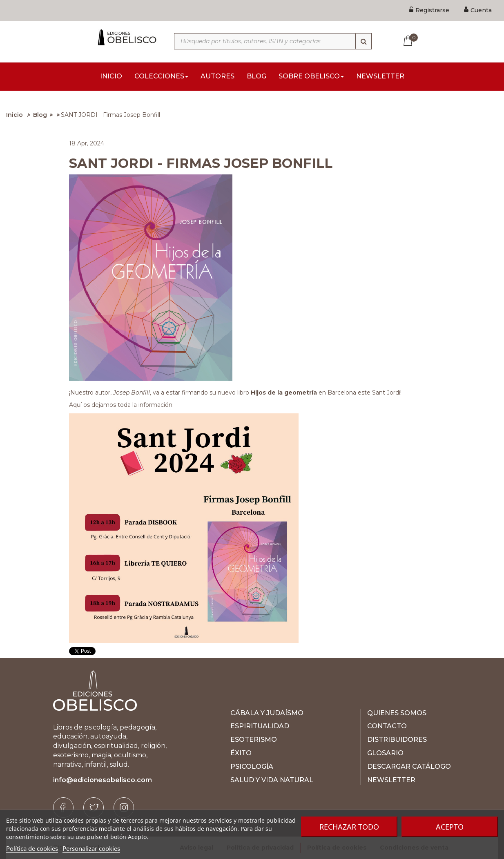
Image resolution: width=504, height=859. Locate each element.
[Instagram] (124, 808)
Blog (40, 115)
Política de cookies (32, 848)
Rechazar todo (349, 827)
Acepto (450, 827)
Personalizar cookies (91, 848)
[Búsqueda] (364, 41)
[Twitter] (94, 808)
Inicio (14, 115)
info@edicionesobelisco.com (103, 780)
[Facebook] (63, 808)
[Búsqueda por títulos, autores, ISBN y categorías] (273, 41)
